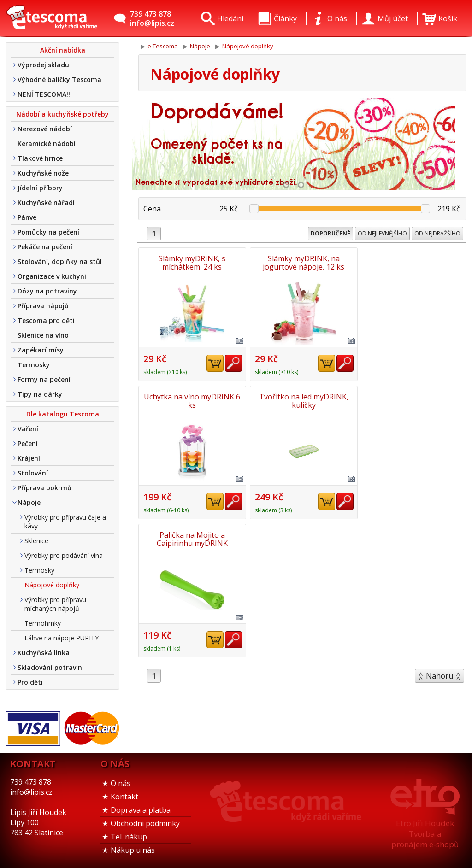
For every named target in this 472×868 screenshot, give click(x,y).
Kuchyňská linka (44, 653)
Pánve (27, 217)
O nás (121, 783)
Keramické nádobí (47, 144)
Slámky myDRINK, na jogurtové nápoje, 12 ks (303, 263)
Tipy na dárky (40, 394)
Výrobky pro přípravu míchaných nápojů (55, 604)
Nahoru (440, 538)
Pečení (28, 443)
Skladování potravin (50, 667)
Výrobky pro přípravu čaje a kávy (65, 522)
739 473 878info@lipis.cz (152, 18)
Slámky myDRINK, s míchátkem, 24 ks (192, 263)
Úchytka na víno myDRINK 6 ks (413, 263)
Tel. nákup (129, 837)
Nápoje (29, 502)
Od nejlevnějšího (382, 233)
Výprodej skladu (43, 65)
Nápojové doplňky (52, 585)
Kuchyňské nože (43, 173)
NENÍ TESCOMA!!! (45, 94)
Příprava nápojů (43, 306)
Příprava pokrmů (44, 488)
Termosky (34, 365)
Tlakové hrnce (40, 158)
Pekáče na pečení (45, 247)
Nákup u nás (133, 850)
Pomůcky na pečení (48, 232)
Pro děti (30, 682)
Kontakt (124, 797)
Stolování (33, 473)
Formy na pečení (44, 379)
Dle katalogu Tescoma (63, 414)
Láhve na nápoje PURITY (62, 638)
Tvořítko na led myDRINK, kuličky (192, 401)
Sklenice (36, 541)
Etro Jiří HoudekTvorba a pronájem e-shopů (425, 834)
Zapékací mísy (41, 350)
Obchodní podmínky (145, 823)
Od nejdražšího (437, 233)
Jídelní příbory (40, 188)
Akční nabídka (63, 50)
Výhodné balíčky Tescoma (59, 79)
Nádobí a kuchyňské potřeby (62, 114)
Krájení (29, 458)
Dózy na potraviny (47, 291)
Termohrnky (43, 623)
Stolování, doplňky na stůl (60, 261)
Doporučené (330, 233)
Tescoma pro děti (46, 320)
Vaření (28, 429)
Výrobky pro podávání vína (64, 555)
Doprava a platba (141, 810)
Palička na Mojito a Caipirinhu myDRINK (302, 401)
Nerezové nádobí (45, 129)
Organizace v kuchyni (52, 276)
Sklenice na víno (43, 335)
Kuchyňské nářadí (46, 202)
